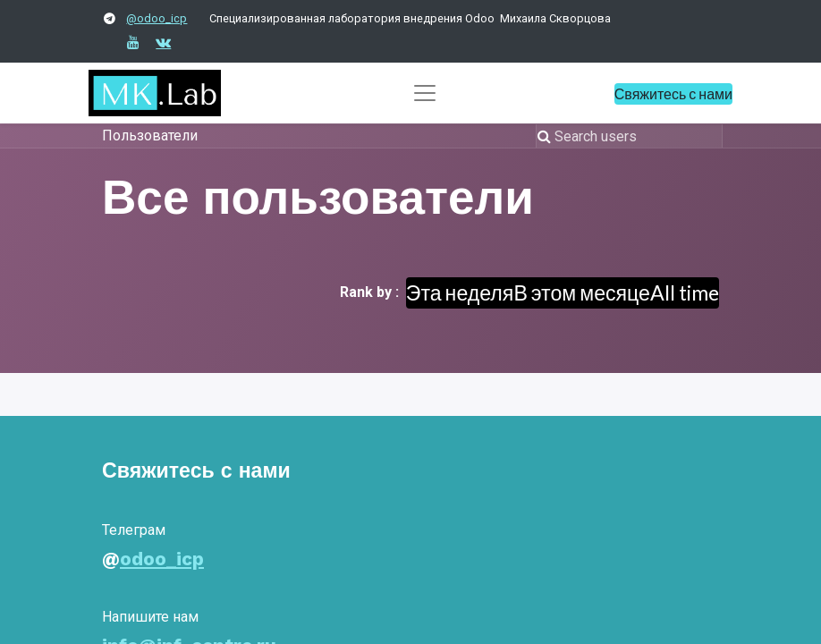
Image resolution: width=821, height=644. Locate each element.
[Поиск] (546, 136)
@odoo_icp (157, 18)
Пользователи (150, 136)
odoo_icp (162, 559)
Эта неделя (460, 292)
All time (685, 292)
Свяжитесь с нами (673, 93)
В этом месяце (582, 292)
